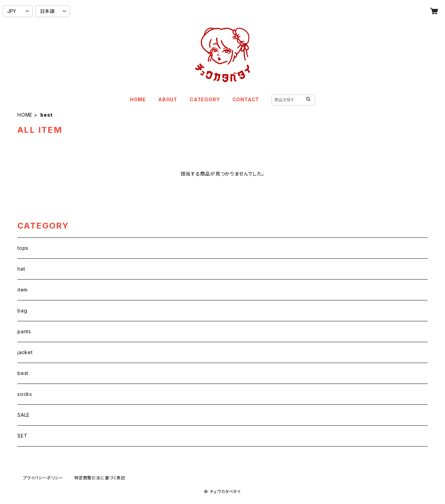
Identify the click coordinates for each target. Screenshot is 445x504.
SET (22, 436)
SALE (24, 415)
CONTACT (246, 99)
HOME (138, 99)
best (23, 373)
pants (24, 331)
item (23, 290)
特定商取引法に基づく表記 (100, 478)
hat (21, 269)
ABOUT (168, 99)
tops (23, 248)
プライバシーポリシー (43, 478)
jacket (25, 352)
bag (22, 311)
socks (25, 394)
